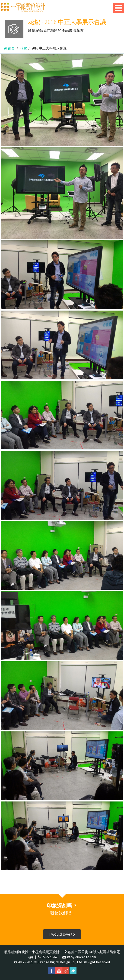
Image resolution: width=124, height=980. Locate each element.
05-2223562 (49, 957)
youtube (59, 971)
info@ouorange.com (81, 957)
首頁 (9, 48)
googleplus (66, 971)
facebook (51, 971)
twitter (73, 971)
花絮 (23, 48)
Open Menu (118, 8)
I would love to (62, 934)
